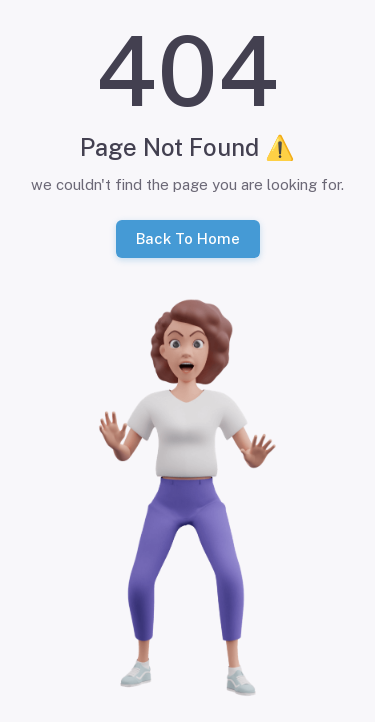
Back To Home (188, 239)
